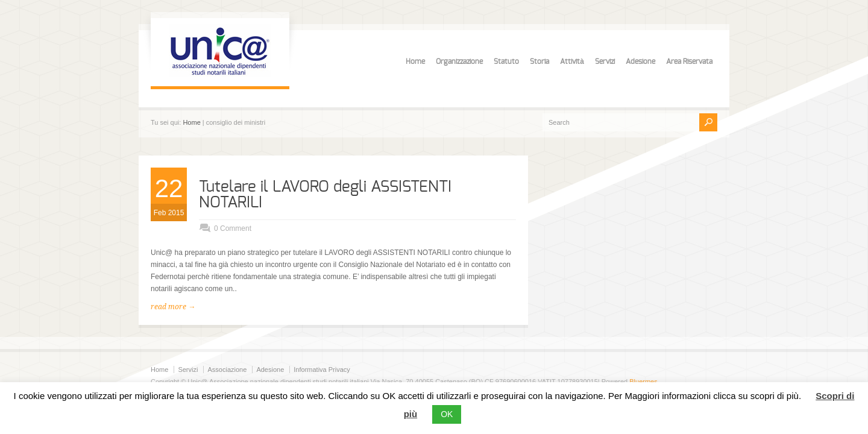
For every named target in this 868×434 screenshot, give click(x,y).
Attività (572, 61)
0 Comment (233, 228)
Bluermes (643, 382)
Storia (539, 61)
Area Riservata (689, 61)
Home (415, 61)
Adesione (640, 61)
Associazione (227, 370)
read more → (173, 307)
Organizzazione (459, 61)
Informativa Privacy (322, 370)
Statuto (506, 61)
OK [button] (447, 414)
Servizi (605, 61)
